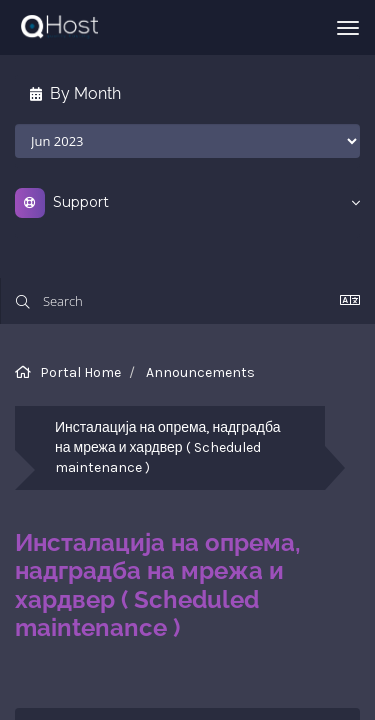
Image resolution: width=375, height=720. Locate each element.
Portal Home (80, 372)
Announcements (200, 372)
